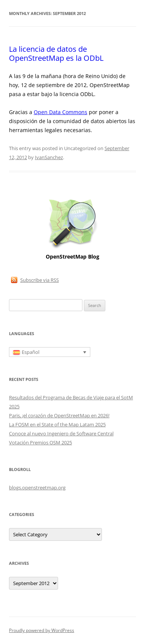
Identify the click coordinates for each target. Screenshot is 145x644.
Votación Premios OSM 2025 (40, 442)
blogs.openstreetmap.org (37, 488)
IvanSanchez (49, 157)
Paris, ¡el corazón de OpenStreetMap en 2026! (59, 415)
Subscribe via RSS (40, 280)
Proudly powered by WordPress (42, 630)
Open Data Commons (61, 112)
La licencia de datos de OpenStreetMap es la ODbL (56, 53)
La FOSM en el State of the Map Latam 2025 (57, 424)
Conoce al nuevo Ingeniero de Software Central (61, 433)
